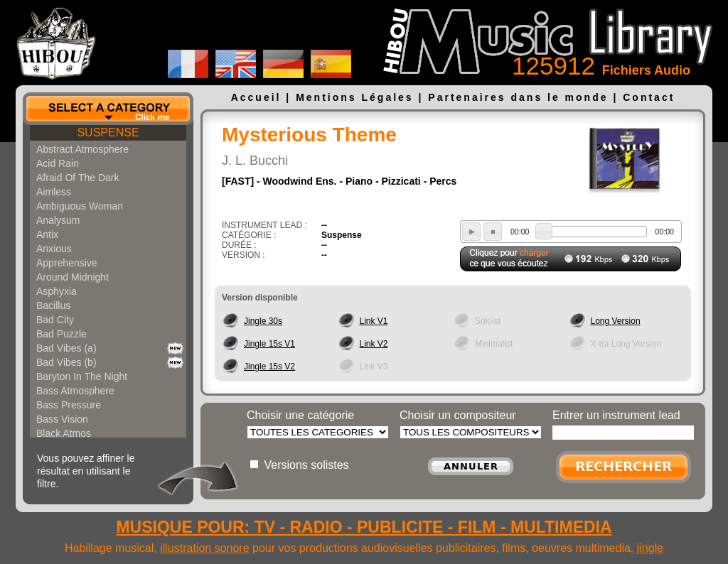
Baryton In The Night (82, 376)
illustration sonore (204, 548)
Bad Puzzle (61, 334)
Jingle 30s (263, 321)
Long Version (616, 321)
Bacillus (53, 305)
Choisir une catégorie (300, 415)
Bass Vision (62, 419)
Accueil (256, 97)
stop (493, 232)
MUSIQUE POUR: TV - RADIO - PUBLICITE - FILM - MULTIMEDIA (364, 527)
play (471, 232)
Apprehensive (67, 263)
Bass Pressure (69, 405)
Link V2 (374, 344)
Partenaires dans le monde (518, 97)
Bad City (55, 320)
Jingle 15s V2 (269, 367)
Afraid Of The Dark (77, 178)
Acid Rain (58, 163)
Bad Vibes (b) (66, 362)
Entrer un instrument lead (616, 415)
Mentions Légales (354, 97)
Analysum (58, 220)
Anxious (54, 249)
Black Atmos (64, 433)
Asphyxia (57, 291)
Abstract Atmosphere (82, 149)
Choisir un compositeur (458, 415)
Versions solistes (306, 465)
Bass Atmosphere (75, 391)
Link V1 (374, 321)
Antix (47, 234)
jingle (650, 548)
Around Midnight (73, 277)
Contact (649, 97)
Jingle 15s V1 (269, 344)
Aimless (54, 192)
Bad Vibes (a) (66, 348)
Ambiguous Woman (80, 206)
